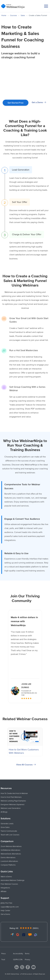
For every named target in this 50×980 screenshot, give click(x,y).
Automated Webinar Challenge (13, 880)
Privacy (27, 960)
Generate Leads (7, 824)
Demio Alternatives (8, 858)
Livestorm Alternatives (9, 861)
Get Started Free (16, 103)
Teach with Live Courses (10, 835)
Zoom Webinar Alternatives (11, 846)
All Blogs (4, 812)
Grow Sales (5, 827)
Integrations (5, 888)
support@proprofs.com (10, 907)
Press (4, 954)
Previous (4, 657)
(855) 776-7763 (6, 903)
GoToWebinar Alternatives (10, 850)
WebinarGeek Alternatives (11, 854)
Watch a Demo (6, 877)
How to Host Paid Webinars (11, 797)
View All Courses (24, 765)
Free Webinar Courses (9, 884)
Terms (27, 954)
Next (46, 657)
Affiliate (4, 891)
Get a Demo (37, 102)
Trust (3, 960)
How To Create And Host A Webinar (14, 793)
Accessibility (18, 954)
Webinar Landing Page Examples (13, 801)
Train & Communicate (9, 831)
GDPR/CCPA (18, 960)
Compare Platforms (8, 865)
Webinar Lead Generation (11, 808)
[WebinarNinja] (13, 6)
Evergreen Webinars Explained (12, 805)
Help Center (5, 911)
